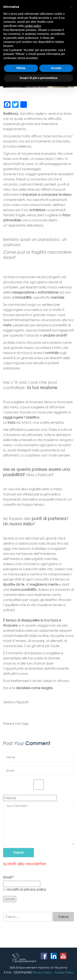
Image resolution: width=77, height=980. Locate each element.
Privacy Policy (42, 972)
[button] (72, 7)
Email (8, 877)
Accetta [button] (56, 68)
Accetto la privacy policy (25, 889)
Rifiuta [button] (21, 68)
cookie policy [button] (33, 26)
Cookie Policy (64, 972)
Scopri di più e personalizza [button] (38, 78)
